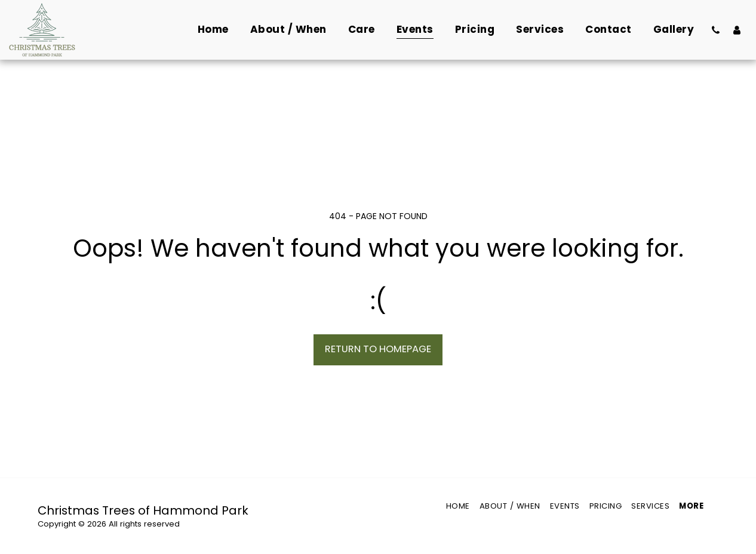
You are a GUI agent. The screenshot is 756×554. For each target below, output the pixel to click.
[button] (716, 30)
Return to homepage (378, 349)
